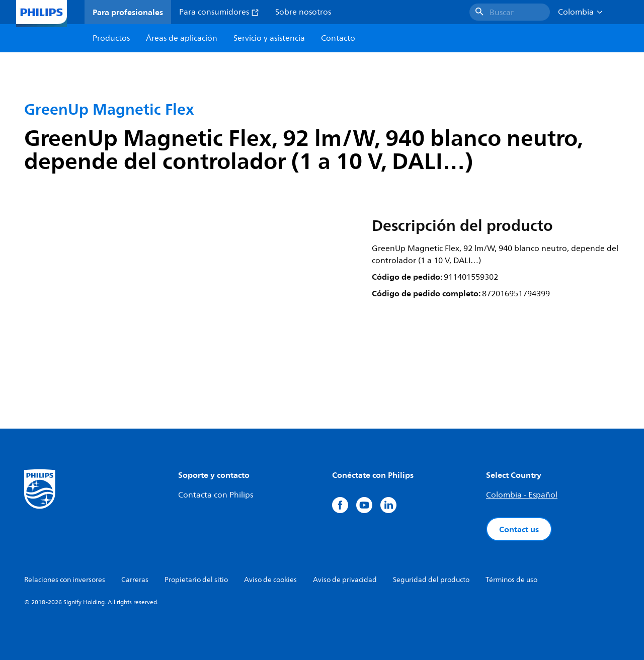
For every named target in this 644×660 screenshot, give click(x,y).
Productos (111, 38)
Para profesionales (128, 12)
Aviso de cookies (270, 580)
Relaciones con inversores (65, 580)
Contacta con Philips (216, 495)
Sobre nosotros (303, 12)
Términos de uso (511, 580)
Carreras (135, 580)
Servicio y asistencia (269, 38)
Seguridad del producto (431, 580)
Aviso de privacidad (345, 580)
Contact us (519, 529)
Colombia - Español (522, 495)
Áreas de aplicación (182, 38)
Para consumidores (219, 12)
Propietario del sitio (196, 580)
